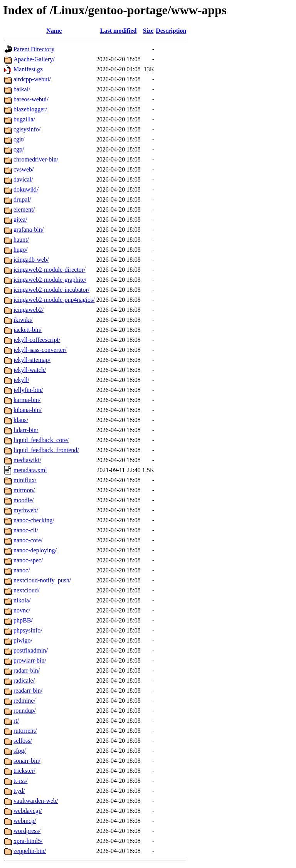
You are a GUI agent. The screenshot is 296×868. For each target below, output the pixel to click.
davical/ (23, 179)
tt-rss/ (20, 781)
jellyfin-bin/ (28, 390)
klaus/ (21, 420)
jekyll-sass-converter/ (40, 350)
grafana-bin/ (29, 230)
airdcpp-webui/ (32, 79)
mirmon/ (24, 490)
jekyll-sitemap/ (32, 360)
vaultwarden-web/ (36, 801)
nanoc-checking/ (34, 520)
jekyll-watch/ (30, 370)
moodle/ (24, 500)
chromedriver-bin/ (36, 159)
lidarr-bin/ (26, 430)
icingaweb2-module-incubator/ (51, 290)
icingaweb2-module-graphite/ (50, 280)
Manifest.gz (28, 69)
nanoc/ (22, 570)
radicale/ (24, 680)
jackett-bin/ (28, 330)
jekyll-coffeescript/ (37, 340)
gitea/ (20, 220)
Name (54, 31)
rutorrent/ (25, 731)
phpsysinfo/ (28, 630)
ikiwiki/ (23, 320)
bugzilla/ (24, 119)
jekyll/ (21, 380)
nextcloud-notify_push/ (42, 580)
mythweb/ (26, 510)
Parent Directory (34, 49)
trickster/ (24, 771)
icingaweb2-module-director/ (50, 270)
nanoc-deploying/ (35, 550)
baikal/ (22, 89)
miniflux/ (25, 480)
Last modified (119, 31)
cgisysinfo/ (27, 129)
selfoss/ (23, 741)
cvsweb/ (24, 169)
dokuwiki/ (26, 189)
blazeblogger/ (30, 109)
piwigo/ (23, 640)
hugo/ (20, 250)
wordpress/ (27, 831)
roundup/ (25, 711)
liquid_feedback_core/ (41, 440)
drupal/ (22, 199)
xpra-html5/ (28, 841)
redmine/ (24, 701)
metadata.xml (30, 470)
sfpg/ (20, 751)
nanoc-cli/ (26, 530)
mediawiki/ (27, 460)
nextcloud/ (27, 590)
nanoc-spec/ (28, 560)
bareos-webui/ (31, 99)
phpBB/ (23, 620)
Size (148, 31)
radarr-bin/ (27, 670)
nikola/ (22, 600)
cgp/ (19, 149)
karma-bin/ (27, 400)
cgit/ (19, 139)
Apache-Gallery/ (34, 59)
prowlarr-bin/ (30, 660)
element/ (24, 209)
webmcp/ (25, 821)
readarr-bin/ (28, 691)
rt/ (16, 721)
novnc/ (22, 610)
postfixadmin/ (31, 650)
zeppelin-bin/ (30, 851)
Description (171, 31)
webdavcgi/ (28, 811)
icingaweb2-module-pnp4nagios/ (54, 300)
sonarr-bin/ (27, 761)
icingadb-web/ (31, 260)
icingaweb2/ (29, 310)
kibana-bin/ (28, 410)
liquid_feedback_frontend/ (46, 450)
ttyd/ (19, 791)
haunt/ (21, 240)
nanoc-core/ (28, 540)
